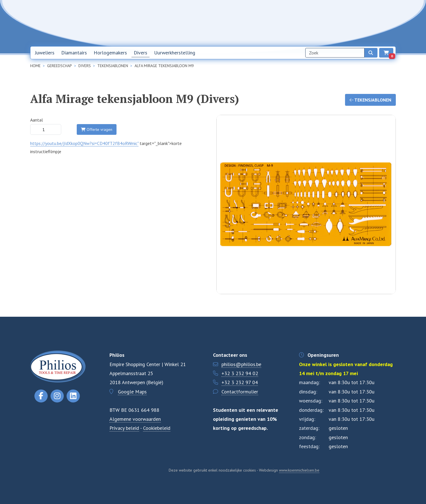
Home (263, 23)
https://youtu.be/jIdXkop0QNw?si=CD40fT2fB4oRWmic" (84, 143)
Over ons (317, 23)
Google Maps (132, 392)
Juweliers (45, 53)
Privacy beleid (124, 428)
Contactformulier (240, 392)
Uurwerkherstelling (175, 53)
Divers (140, 53)
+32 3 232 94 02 (240, 373)
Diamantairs (74, 53)
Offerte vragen (97, 129)
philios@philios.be (241, 364)
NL (360, 23)
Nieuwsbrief (288, 23)
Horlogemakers (110, 53)
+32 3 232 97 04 (240, 382)
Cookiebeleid (157, 428)
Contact (341, 23)
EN (375, 23)
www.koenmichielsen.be (299, 470)
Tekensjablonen (370, 100)
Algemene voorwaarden (135, 419)
